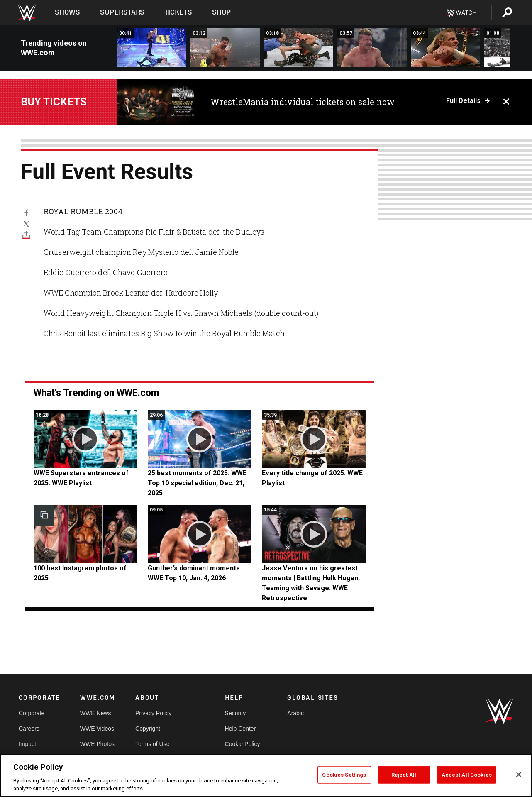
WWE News (96, 713)
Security (235, 713)
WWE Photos (97, 744)
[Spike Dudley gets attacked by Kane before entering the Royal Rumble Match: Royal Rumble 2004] (152, 48)
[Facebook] (26, 213)
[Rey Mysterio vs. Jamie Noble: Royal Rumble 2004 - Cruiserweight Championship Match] (299, 48)
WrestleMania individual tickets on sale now (303, 102)
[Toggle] (26, 235)
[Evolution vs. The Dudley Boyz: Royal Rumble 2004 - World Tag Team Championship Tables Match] (225, 48)
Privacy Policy (153, 713)
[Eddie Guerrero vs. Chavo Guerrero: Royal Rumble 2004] (372, 48)
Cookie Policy (243, 744)
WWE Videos (97, 729)
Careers (29, 729)
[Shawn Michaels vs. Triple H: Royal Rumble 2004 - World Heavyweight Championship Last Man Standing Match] (445, 48)
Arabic (295, 713)
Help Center (240, 729)
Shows (67, 12)
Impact (27, 744)
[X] (26, 223)
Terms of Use (152, 744)
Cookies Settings (344, 775)
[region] (266, 775)
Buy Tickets (54, 102)
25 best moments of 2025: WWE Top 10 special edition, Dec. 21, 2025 (197, 483)
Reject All (404, 775)
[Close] (519, 775)
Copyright (148, 729)
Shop (221, 12)
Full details (463, 101)
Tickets (178, 12)
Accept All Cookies (467, 775)
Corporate (32, 713)
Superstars (122, 12)
